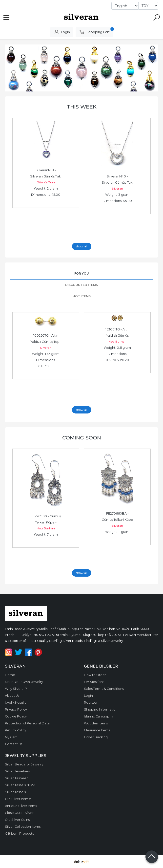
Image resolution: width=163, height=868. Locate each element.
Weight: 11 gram (117, 532)
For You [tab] (82, 273)
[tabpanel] (81, 68)
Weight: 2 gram (46, 188)
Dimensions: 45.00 (46, 195)
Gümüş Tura (46, 182)
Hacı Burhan (117, 341)
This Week (82, 107)
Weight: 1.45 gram (46, 354)
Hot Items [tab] (82, 296)
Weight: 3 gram (117, 195)
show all (82, 246)
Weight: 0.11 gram (117, 348)
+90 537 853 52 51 (46, 635)
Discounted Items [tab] (81, 285)
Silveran (117, 188)
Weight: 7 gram (46, 534)
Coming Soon (82, 438)
